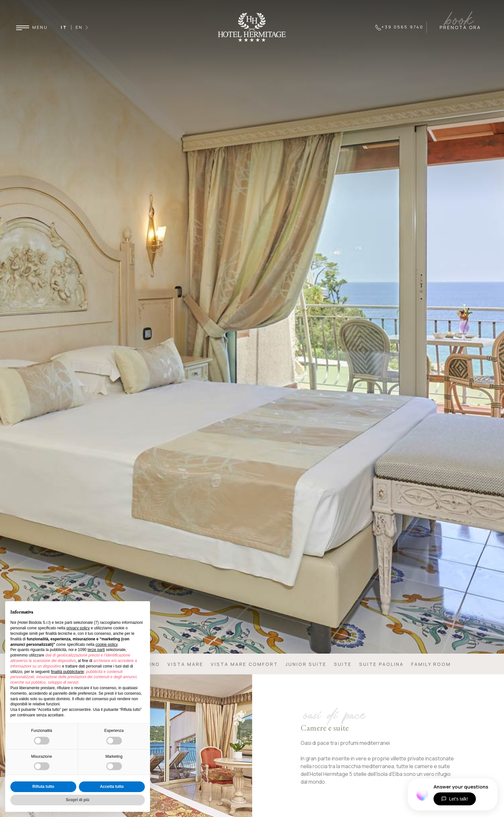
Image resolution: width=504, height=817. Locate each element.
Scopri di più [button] (78, 800)
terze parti (96, 650)
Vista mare (185, 664)
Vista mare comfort (244, 664)
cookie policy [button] (106, 645)
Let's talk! (455, 799)
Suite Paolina (381, 664)
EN (79, 27)
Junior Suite (306, 664)
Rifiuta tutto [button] (43, 787)
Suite (343, 664)
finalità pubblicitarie (67, 672)
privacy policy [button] (78, 628)
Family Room (431, 664)
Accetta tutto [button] (112, 787)
